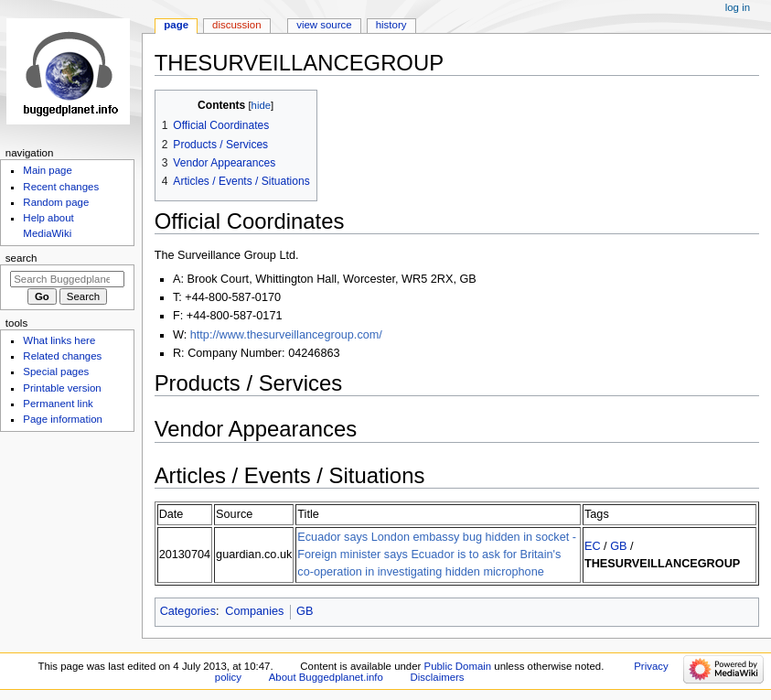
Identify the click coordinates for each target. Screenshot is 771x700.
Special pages (56, 372)
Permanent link (58, 404)
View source (324, 25)
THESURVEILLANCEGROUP (662, 564)
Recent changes (61, 187)
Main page (48, 170)
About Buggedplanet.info (326, 677)
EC (593, 546)
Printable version (62, 388)
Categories (188, 611)
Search (21, 258)
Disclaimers (438, 677)
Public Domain (458, 666)
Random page (56, 202)
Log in (738, 7)
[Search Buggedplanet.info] (67, 279)
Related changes (62, 356)
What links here (59, 340)
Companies (254, 611)
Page (176, 25)
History (391, 25)
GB (618, 546)
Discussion (236, 25)
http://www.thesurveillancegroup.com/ (286, 335)
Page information (63, 419)
